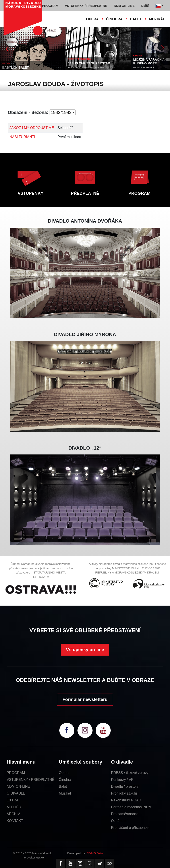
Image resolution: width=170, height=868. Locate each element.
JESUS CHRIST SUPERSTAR (89, 63)
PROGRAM (139, 193)
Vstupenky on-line (85, 650)
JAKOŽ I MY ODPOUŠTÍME (32, 128)
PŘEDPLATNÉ (85, 193)
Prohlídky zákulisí (125, 793)
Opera (64, 773)
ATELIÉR (14, 807)
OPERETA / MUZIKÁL (80, 59)
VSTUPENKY (31, 193)
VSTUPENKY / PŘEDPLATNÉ (30, 780)
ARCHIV (13, 814)
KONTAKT (15, 821)
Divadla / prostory (125, 786)
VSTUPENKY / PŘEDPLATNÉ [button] (86, 6)
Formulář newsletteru (85, 699)
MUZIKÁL (157, 19)
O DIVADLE (16, 793)
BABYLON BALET (15, 67)
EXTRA (13, 800)
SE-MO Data (95, 853)
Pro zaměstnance (125, 814)
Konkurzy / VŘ (122, 780)
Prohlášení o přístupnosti (131, 828)
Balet (63, 786)
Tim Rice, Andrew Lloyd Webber (86, 67)
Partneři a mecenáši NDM (131, 807)
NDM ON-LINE (18, 786)
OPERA (92, 19)
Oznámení (119, 821)
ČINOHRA (114, 19)
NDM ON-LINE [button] (124, 6)
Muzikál (65, 793)
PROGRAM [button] (50, 6)
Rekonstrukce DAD (126, 800)
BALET (136, 19)
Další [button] (145, 6)
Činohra (65, 780)
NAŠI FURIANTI (22, 137)
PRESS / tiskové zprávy (130, 773)
